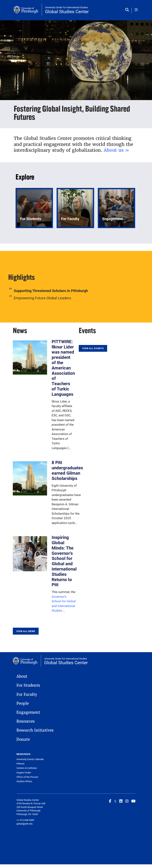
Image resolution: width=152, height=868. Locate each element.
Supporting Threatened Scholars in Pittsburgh (51, 291)
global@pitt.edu (25, 824)
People (23, 703)
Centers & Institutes (27, 768)
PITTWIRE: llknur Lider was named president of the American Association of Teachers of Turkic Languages (63, 368)
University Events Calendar (30, 759)
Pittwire (20, 764)
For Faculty (27, 695)
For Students (28, 685)
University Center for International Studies (66, 7)
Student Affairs (24, 781)
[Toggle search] (128, 10)
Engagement (28, 712)
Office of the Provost (27, 777)
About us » (116, 150)
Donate (23, 739)
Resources (26, 721)
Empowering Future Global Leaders (42, 298)
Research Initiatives (35, 730)
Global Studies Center (67, 11)
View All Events (93, 348)
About (22, 676)
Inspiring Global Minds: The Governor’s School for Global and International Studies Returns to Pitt (64, 561)
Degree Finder (24, 773)
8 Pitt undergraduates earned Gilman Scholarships (67, 470)
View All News (26, 631)
